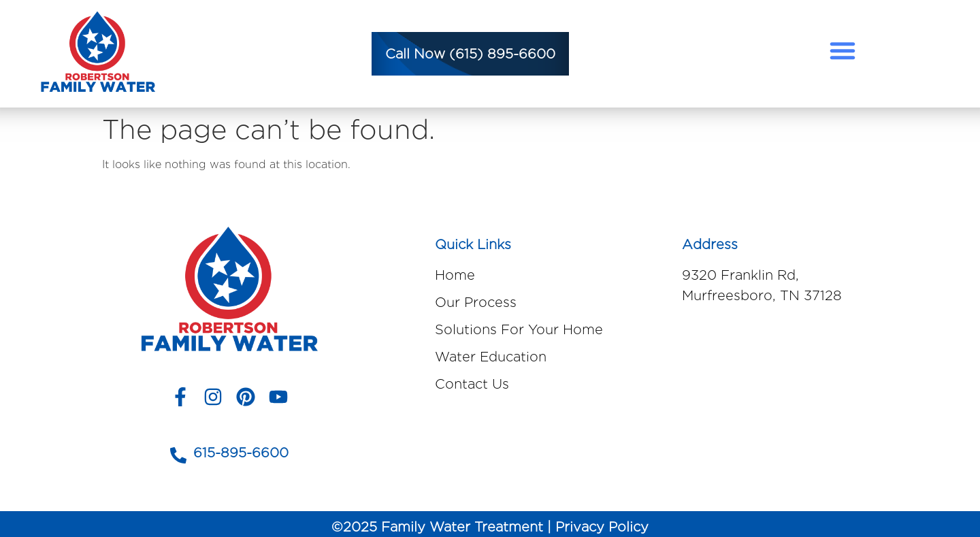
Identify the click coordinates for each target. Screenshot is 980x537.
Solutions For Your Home (519, 329)
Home (455, 275)
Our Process (476, 302)
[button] (843, 50)
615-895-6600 (241, 453)
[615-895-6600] (178, 455)
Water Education (491, 357)
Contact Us (472, 384)
